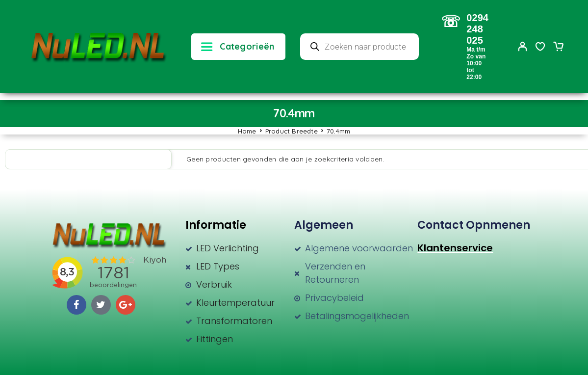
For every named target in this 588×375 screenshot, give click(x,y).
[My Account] (523, 46)
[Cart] (558, 48)
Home (247, 131)
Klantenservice (455, 248)
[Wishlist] (540, 48)
